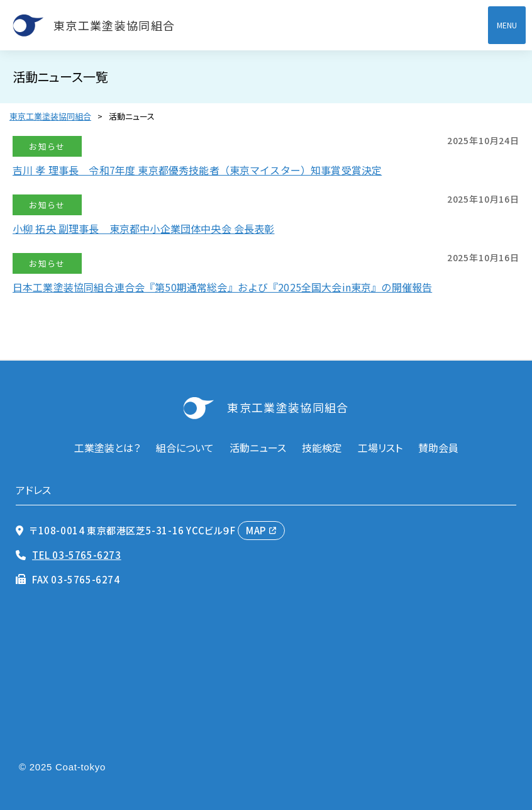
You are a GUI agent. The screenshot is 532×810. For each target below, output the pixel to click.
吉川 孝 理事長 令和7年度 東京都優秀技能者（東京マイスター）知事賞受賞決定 (197, 170)
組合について (185, 447)
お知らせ (47, 146)
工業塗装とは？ (107, 447)
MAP (256, 530)
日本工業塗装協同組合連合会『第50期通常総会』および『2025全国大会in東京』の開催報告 (222, 287)
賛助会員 (438, 447)
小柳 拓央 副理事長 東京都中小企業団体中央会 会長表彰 (143, 228)
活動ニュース (258, 447)
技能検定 (322, 447)
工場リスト (380, 447)
